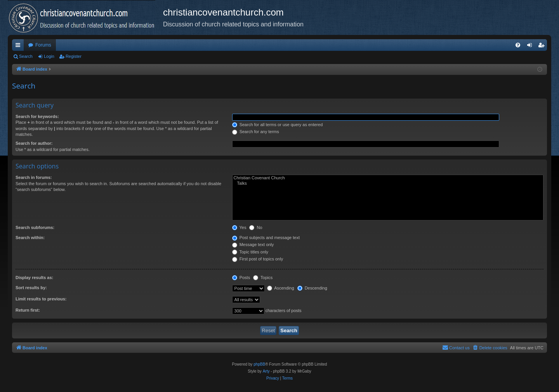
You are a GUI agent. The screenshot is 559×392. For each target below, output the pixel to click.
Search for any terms (256, 132)
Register (74, 56)
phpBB (259, 364)
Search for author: (34, 143)
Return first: (28, 310)
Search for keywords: (37, 116)
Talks (388, 184)
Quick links (19, 47)
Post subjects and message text (266, 238)
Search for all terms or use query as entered (278, 125)
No (256, 227)
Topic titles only (250, 252)
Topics (263, 278)
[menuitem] (518, 45)
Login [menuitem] (531, 47)
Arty (266, 371)
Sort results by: (31, 288)
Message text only (253, 245)
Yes (239, 227)
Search (26, 56)
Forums (43, 45)
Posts (241, 278)
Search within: (30, 238)
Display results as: (34, 278)
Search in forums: (34, 177)
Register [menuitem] (543, 47)
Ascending (281, 288)
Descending (312, 288)
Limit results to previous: (41, 299)
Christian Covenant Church (388, 178)
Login (49, 56)
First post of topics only (258, 259)
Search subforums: (35, 227)
